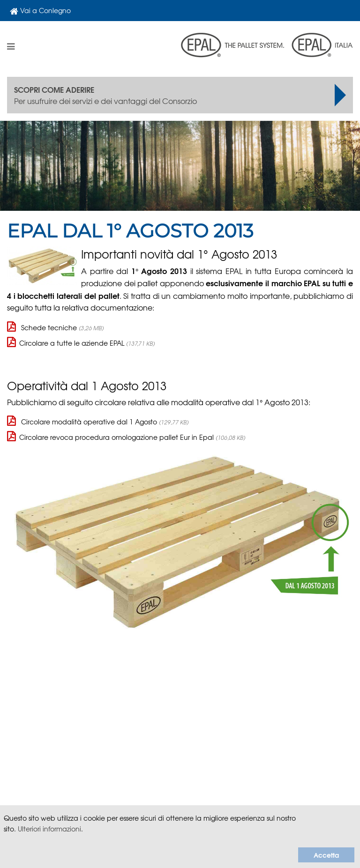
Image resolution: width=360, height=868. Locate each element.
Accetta (326, 855)
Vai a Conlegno (40, 11)
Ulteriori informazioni (49, 829)
